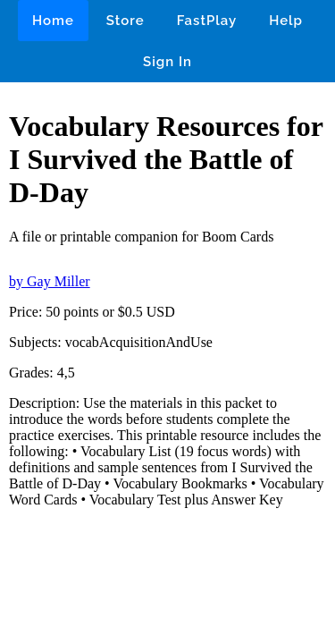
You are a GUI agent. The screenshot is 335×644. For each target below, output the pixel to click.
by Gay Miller (50, 281)
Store (126, 21)
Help (286, 21)
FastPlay (207, 21)
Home (53, 21)
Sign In (167, 62)
